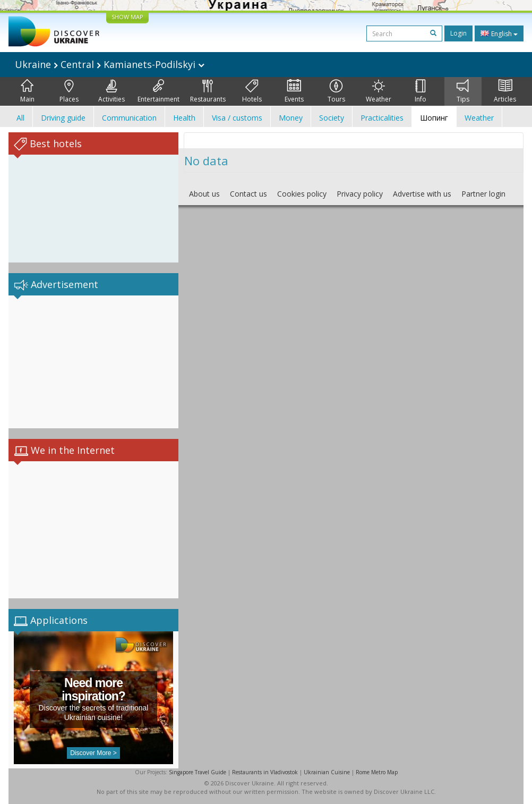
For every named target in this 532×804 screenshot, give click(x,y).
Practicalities (382, 118)
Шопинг (434, 118)
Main (27, 91)
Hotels (252, 91)
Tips (463, 91)
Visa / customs (237, 118)
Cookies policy (302, 194)
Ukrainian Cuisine (327, 772)
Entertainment (158, 91)
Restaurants (208, 91)
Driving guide (63, 118)
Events (294, 91)
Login (458, 33)
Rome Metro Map (377, 772)
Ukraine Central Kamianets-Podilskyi (110, 64)
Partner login (483, 194)
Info (421, 91)
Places (69, 91)
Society (332, 118)
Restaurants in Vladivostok (265, 772)
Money (291, 118)
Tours (336, 91)
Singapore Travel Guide (198, 772)
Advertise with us (422, 194)
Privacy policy (360, 194)
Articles (505, 91)
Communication (129, 118)
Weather (379, 91)
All (20, 118)
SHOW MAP (127, 17)
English (499, 33)
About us (204, 194)
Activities (111, 91)
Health (184, 118)
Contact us (248, 194)
